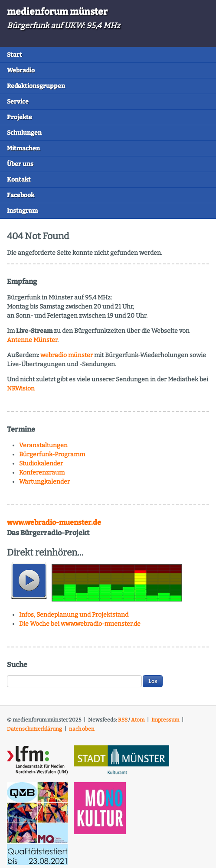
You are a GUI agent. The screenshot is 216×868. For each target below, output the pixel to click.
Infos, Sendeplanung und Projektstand (74, 615)
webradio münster (67, 355)
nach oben (82, 729)
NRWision (21, 388)
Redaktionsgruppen (36, 86)
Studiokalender (41, 463)
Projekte (20, 117)
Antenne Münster (32, 340)
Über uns (20, 164)
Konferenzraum (42, 473)
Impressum (165, 720)
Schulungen (24, 133)
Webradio (21, 70)
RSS (123, 720)
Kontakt (19, 180)
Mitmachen (23, 148)
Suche (17, 665)
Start (15, 55)
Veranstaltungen (43, 445)
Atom (138, 720)
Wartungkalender (44, 482)
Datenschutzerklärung (34, 729)
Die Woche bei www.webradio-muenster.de (80, 624)
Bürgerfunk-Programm (52, 454)
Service (18, 102)
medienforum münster (57, 12)
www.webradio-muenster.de (54, 522)
